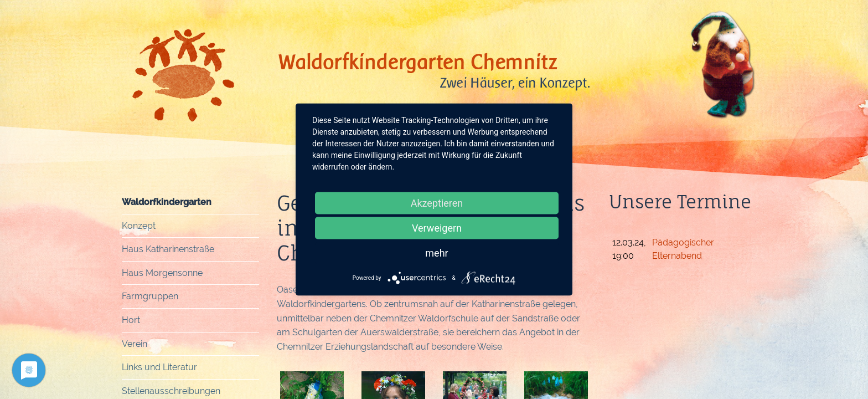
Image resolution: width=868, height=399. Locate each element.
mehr (436, 253)
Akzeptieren (437, 203)
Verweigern (437, 228)
